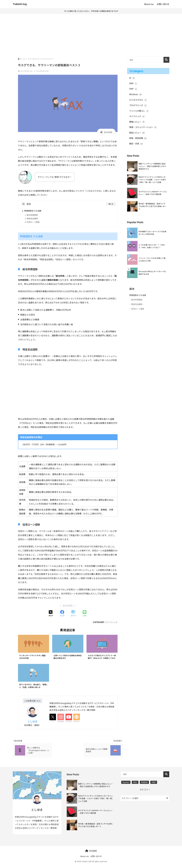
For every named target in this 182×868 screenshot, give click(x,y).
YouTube (69, 725)
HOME (91, 854)
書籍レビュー (138, 123)
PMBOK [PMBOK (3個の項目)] (144, 786)
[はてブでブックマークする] (73, 613)
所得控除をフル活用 (33, 211)
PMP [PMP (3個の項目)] (154, 786)
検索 (166, 60)
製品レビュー (138, 134)
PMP (134, 89)
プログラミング (138, 106)
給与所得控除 (33, 215)
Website (77, 725)
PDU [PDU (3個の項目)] (135, 786)
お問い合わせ (96, 860)
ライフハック (112, 622)
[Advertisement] (91, 34)
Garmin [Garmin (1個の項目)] (126, 786)
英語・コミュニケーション (144, 129)
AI (132, 78)
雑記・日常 (136, 145)
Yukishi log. (20, 4)
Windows (136, 95)
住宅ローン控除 (33, 222)
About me (85, 860)
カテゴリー (145, 793)
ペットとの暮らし (140, 112)
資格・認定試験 (138, 140)
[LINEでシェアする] (85, 613)
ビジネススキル (138, 100)
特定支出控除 (33, 218)
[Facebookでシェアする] (62, 613)
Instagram (61, 725)
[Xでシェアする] (51, 613)
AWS (134, 84)
